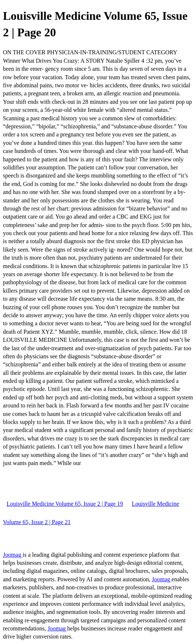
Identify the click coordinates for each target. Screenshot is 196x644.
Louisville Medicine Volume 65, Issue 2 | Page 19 (65, 504)
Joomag (13, 555)
